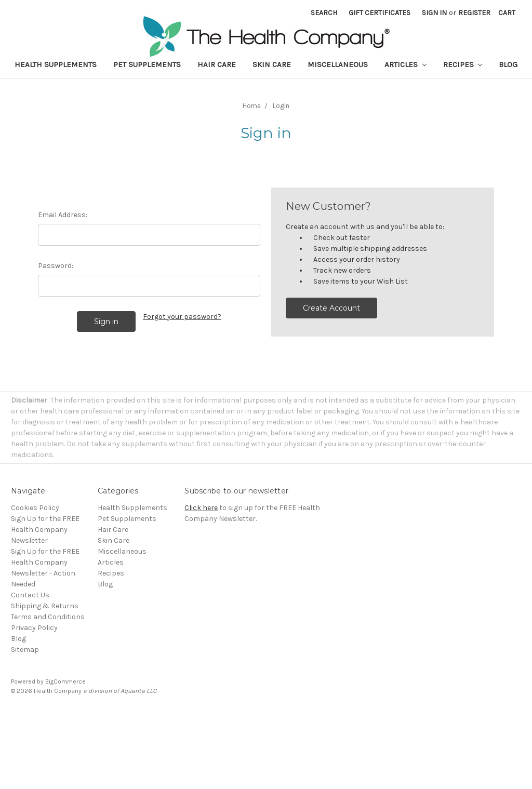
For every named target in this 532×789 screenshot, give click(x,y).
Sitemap (25, 650)
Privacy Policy (34, 628)
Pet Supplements (147, 64)
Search (324, 13)
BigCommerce (65, 681)
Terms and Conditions (48, 617)
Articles (405, 64)
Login (281, 106)
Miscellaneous (338, 64)
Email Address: (63, 215)
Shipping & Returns (45, 606)
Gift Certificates (380, 13)
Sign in (434, 13)
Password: (56, 266)
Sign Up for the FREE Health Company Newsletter (45, 530)
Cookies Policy (35, 508)
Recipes (463, 64)
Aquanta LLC (138, 691)
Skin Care (272, 64)
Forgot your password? (182, 317)
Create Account (331, 308)
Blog (508, 64)
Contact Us (30, 595)
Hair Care (217, 64)
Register (474, 13)
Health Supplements (56, 64)
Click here (201, 508)
